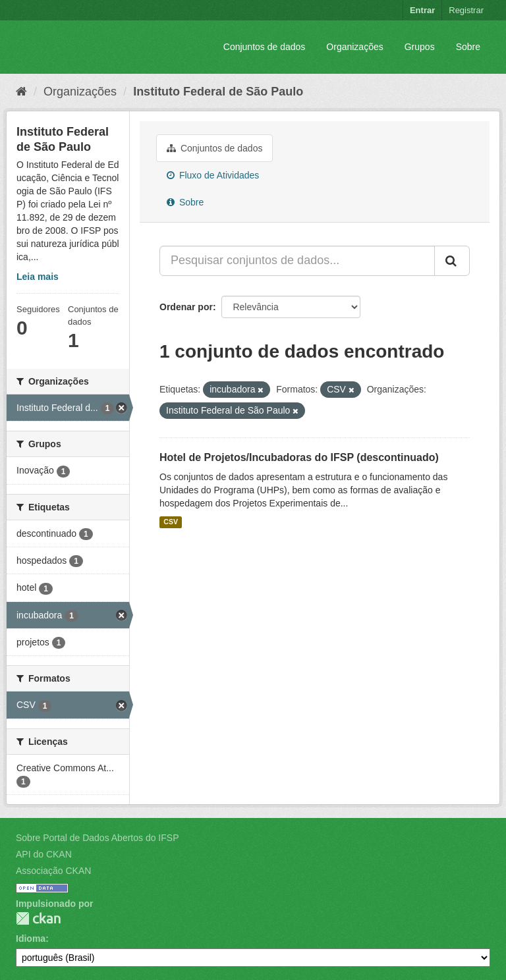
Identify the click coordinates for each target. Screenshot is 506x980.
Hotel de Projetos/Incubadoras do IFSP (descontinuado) (299, 457)
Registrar (466, 10)
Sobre (468, 47)
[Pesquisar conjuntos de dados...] (297, 261)
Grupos (420, 47)
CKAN (38, 918)
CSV (171, 522)
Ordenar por (186, 307)
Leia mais (38, 277)
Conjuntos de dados (265, 47)
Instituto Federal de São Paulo (218, 92)
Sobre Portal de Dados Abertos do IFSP (97, 838)
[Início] (21, 92)
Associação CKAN (53, 871)
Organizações (354, 47)
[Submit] (452, 261)
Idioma (31, 939)
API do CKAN (44, 854)
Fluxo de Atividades (213, 175)
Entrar (422, 10)
